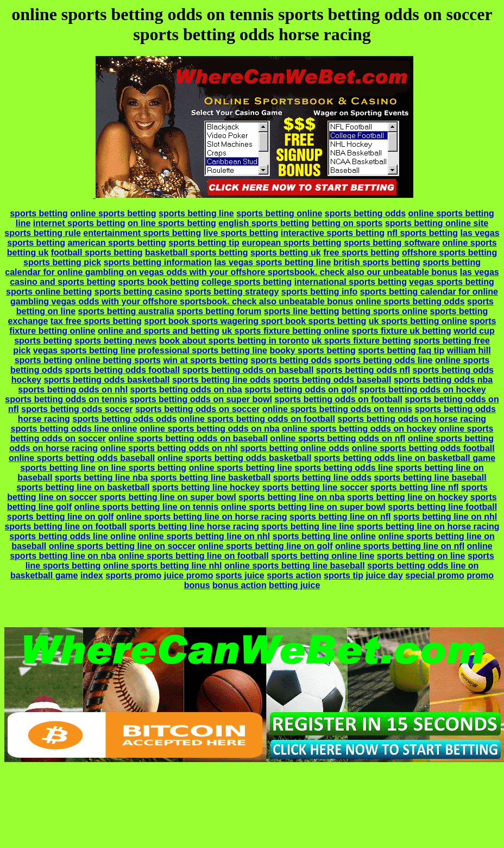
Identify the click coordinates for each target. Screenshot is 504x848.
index (92, 575)
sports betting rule (42, 233)
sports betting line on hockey (407, 497)
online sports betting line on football (193, 556)
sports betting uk (286, 252)
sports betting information (158, 262)
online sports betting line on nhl (204, 536)
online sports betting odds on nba (210, 429)
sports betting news (115, 341)
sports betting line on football (65, 526)
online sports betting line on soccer (122, 546)
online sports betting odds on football (257, 419)
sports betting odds (365, 213)
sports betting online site (437, 223)
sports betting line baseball (430, 478)
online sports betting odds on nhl (169, 448)
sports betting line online (324, 536)
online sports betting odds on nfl (338, 438)
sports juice (240, 575)
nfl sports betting (422, 233)
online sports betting (113, 213)
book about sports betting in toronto (234, 341)
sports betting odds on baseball (248, 370)
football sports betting (97, 252)
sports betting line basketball (210, 478)
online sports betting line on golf (265, 546)
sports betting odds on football (338, 399)
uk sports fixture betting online (285, 331)
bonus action (240, 585)
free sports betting (361, 252)
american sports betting (116, 243)
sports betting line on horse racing (428, 526)
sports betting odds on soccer (197, 409)
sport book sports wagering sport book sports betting (255, 321)
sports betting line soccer (315, 487)
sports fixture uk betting (402, 331)
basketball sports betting (196, 252)
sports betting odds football (123, 370)
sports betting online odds (295, 448)
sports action (294, 575)
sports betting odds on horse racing (412, 419)
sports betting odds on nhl (73, 389)
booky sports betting (312, 350)
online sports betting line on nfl (400, 546)
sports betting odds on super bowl (201, 399)
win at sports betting (205, 360)
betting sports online (385, 311)
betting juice (294, 585)
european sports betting (291, 243)
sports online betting (49, 292)
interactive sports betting (333, 233)
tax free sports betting (96, 321)
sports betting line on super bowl (168, 497)
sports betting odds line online (74, 429)
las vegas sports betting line (272, 262)
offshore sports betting (449, 252)
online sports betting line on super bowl (303, 507)
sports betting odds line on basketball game (405, 458)
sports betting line (196, 213)
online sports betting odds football (423, 448)
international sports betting (351, 282)
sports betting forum (219, 311)
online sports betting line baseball (295, 566)
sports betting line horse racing (194, 526)
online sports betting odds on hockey (359, 429)
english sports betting (264, 223)
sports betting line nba (102, 478)
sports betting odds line (383, 360)
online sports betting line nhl (163, 566)
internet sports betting (79, 223)
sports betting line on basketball (83, 487)
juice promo (189, 575)
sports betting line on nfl (340, 517)
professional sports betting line (203, 350)
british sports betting (377, 262)
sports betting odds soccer (77, 409)
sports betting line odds (221, 380)
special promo (434, 575)
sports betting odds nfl (363, 370)
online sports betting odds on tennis (337, 409)
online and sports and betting (159, 331)
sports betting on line (421, 556)
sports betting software (392, 243)
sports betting (39, 213)
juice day (384, 575)
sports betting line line (308, 526)
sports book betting (158, 282)
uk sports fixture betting (361, 341)
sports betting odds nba (443, 380)
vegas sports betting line (84, 350)
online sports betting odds (410, 301)
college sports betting (247, 282)
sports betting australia (126, 311)
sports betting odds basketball (106, 380)
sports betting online (279, 213)
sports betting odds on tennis (66, 399)
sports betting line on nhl (445, 517)
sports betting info (319, 292)
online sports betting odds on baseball (188, 438)
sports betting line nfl (415, 487)
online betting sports (118, 360)
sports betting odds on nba (186, 389)
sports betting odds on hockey (423, 389)
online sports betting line (241, 468)
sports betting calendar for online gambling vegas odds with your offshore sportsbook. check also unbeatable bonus (254, 297)
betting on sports (347, 223)
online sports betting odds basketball (235, 458)
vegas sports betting (451, 282)
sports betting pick (62, 262)
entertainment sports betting (142, 233)
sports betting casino (138, 292)
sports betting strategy (232, 292)
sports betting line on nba (292, 497)
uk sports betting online (418, 321)
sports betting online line (323, 556)
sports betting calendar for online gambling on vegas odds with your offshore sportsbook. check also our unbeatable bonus (243, 267)
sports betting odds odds (124, 419)
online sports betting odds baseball (82, 458)
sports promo (133, 575)
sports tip (344, 575)
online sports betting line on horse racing (202, 517)
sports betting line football (442, 507)
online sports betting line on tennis (146, 507)
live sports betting (241, 233)
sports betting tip (204, 243)
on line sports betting (172, 223)
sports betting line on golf (60, 517)
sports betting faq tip (401, 350)
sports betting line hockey (206, 487)
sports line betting (302, 311)
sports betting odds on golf (301, 389)
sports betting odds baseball (332, 380)
